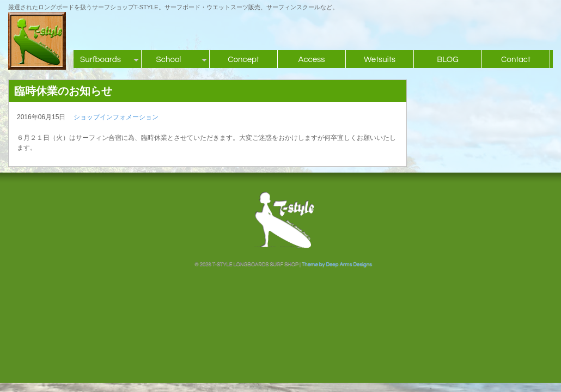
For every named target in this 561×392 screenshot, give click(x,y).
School (169, 60)
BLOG (448, 60)
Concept (243, 60)
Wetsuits (380, 60)
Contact (516, 60)
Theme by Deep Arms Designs (337, 264)
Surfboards (100, 60)
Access (311, 60)
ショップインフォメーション (116, 117)
